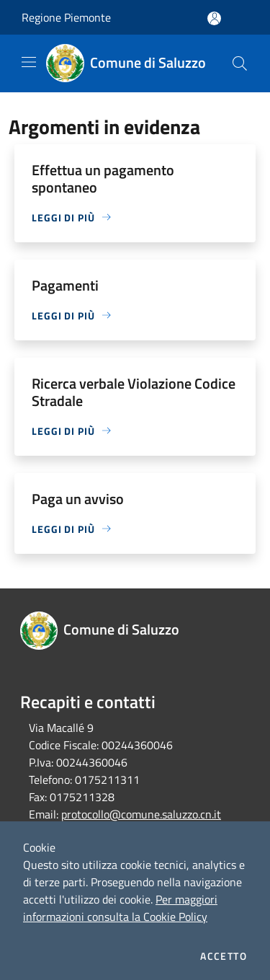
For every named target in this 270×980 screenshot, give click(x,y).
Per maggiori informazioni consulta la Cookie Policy (120, 908)
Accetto (224, 956)
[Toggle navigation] (29, 62)
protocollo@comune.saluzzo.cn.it (141, 814)
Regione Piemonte (66, 17)
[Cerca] (240, 63)
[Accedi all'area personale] (214, 18)
